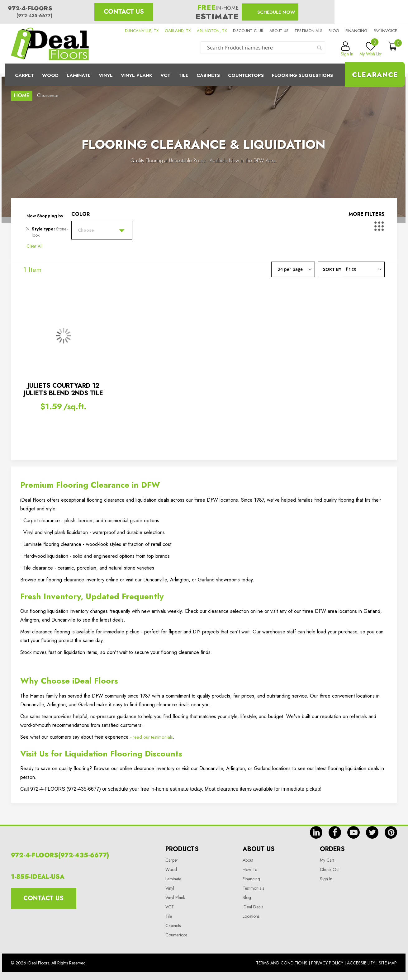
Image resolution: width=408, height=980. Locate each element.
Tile (183, 75)
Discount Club (248, 31)
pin (391, 832)
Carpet (24, 75)
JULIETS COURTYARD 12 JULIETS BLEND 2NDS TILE (64, 389)
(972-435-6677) (34, 16)
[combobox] (263, 48)
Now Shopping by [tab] (45, 216)
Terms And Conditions (282, 963)
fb (335, 832)
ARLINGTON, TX (212, 31)
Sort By (332, 269)
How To (250, 869)
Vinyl (106, 75)
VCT (170, 907)
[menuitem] (204, 75)
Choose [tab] (86, 230)
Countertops (176, 935)
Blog (334, 31)
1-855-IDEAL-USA (38, 877)
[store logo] (50, 44)
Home (22, 95)
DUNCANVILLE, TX (142, 31)
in (316, 832)
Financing (356, 31)
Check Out (330, 869)
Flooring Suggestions (302, 75)
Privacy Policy (327, 963)
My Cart (327, 860)
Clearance (375, 74)
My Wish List (370, 49)
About (248, 860)
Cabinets (208, 75)
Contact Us (124, 12)
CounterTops (246, 75)
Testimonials (308, 31)
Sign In (326, 879)
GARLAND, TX (178, 31)
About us (279, 31)
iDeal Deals (253, 907)
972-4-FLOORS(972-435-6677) (60, 855)
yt (353, 832)
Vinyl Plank (137, 75)
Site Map (388, 963)
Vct (165, 75)
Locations (251, 916)
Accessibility (361, 963)
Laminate (79, 75)
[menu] (204, 75)
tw (372, 832)
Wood (50, 75)
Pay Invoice (385, 31)
